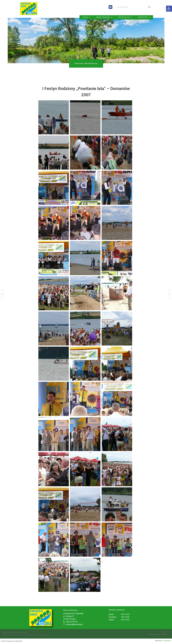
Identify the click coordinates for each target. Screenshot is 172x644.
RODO (164, 632)
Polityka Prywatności (158, 634)
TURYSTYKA (144, 17)
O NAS (86, 17)
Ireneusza (24, 635)
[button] (169, 9)
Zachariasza (42, 635)
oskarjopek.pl (167, 640)
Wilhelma (32, 635)
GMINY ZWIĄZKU (104, 17)
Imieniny (6, 635)
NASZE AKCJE (125, 17)
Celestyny (14, 635)
